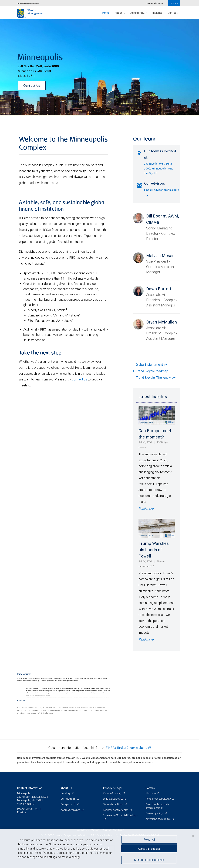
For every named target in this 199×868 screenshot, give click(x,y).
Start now (151, 793)
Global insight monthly (151, 365)
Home (106, 13)
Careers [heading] (150, 788)
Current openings (155, 813)
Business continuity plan (116, 810)
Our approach (68, 804)
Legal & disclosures (113, 799)
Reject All (149, 840)
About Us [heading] (66, 788)
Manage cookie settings (149, 860)
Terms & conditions (114, 804)
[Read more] (22, 701)
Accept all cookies (149, 849)
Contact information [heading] (30, 788)
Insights (157, 13)
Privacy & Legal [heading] (113, 788)
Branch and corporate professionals (157, 806)
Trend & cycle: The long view (156, 378)
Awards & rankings (71, 810)
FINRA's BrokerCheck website (127, 748)
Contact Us (32, 86)
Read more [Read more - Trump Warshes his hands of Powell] (146, 639)
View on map (24, 804)
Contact (173, 13)
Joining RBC (139, 13)
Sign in (175, 3)
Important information (154, 3)
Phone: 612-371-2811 (29, 809)
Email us (22, 812)
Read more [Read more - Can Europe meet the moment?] (146, 509)
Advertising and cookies (158, 819)
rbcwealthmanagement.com (28, 3)
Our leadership (68, 799)
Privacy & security (113, 793)
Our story (66, 793)
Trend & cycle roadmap (152, 371)
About (120, 13)
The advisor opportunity (158, 799)
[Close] (193, 836)
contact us (80, 379)
